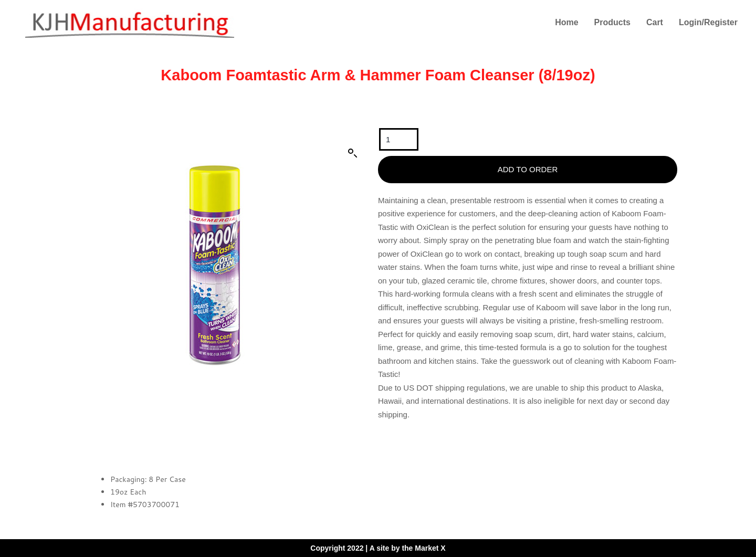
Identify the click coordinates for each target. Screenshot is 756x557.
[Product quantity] (399, 139)
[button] (353, 153)
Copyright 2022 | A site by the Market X (378, 548)
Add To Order (528, 169)
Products (612, 22)
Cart (655, 22)
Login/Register (708, 22)
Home (566, 22)
